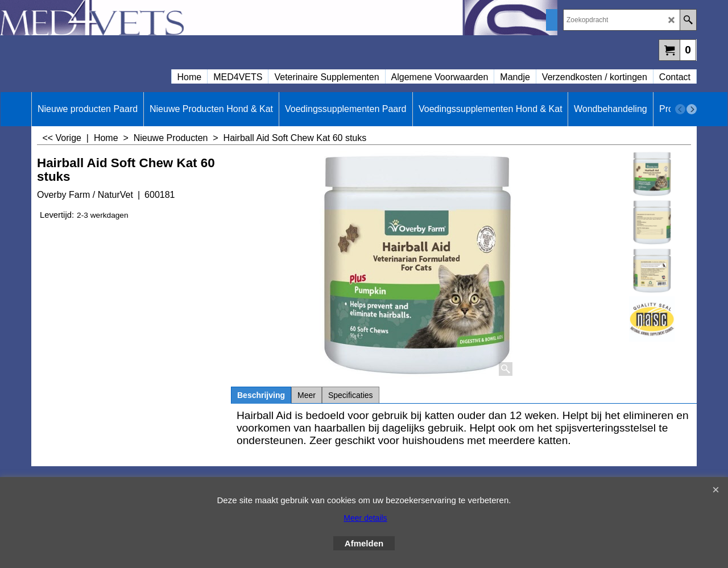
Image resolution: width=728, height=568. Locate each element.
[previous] (680, 109)
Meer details (365, 518)
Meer (307, 395)
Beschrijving (261, 395)
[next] (692, 109)
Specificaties (351, 395)
